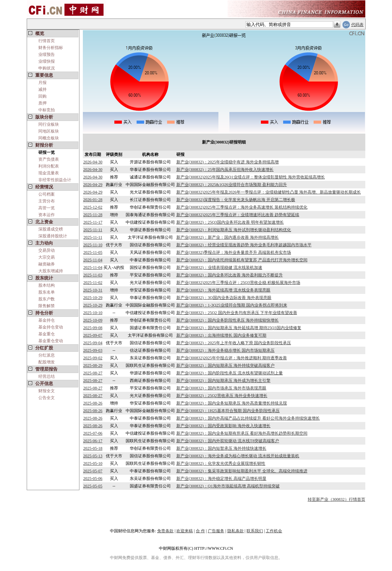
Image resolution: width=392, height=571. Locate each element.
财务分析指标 (51, 48)
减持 (42, 89)
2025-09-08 (93, 328)
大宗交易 (47, 257)
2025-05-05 (93, 486)
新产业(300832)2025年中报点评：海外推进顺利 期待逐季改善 (232, 358)
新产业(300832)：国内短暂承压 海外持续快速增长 (221, 448)
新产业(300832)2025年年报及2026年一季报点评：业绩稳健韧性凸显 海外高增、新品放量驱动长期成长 (269, 192)
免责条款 (165, 531)
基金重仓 (47, 334)
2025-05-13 (93, 456)
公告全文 (47, 398)
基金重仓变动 (51, 341)
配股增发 (47, 362)
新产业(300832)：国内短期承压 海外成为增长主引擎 (223, 381)
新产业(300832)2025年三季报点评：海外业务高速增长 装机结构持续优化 (242, 207)
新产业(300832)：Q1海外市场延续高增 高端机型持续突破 (228, 486)
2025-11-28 (93, 215)
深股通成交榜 (51, 229)
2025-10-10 (93, 313)
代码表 (357, 25)
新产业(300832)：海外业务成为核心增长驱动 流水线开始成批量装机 (238, 456)
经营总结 (47, 376)
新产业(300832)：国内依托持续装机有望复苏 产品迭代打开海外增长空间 (242, 260)
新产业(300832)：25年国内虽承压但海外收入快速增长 (225, 170)
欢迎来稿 (185, 531)
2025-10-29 (93, 298)
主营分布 (47, 201)
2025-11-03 (93, 275)
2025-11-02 (93, 283)
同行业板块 (49, 124)
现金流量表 (49, 173)
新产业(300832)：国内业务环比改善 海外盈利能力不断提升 (230, 275)
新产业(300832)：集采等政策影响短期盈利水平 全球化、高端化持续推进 (242, 471)
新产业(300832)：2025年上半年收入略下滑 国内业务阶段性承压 (234, 343)
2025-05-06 (93, 479)
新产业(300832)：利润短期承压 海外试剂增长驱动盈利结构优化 (234, 230)
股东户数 (47, 299)
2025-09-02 (93, 358)
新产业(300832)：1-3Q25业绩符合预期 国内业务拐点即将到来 (232, 305)
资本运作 (47, 215)
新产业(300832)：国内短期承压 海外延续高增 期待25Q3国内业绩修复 (239, 328)
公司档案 (47, 194)
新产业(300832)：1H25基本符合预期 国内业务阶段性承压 (228, 411)
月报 (42, 83)
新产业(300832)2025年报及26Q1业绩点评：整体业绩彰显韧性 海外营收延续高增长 (251, 177)
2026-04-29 (93, 185)
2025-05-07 (93, 471)
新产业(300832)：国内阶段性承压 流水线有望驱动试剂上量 (230, 373)
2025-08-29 (93, 365)
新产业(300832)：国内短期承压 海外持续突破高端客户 (225, 365)
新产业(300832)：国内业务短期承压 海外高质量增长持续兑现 (232, 403)
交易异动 (47, 250)
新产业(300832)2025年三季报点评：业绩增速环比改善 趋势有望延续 (238, 215)
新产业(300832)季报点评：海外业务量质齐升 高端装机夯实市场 (234, 252)
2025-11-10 (93, 245)
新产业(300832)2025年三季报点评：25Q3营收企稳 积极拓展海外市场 (238, 283)
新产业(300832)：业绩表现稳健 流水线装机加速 (219, 268)
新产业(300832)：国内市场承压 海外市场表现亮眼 (221, 388)
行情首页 (47, 41)
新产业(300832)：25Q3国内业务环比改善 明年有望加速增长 (230, 222)
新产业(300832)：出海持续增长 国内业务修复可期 (221, 335)
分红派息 (47, 355)
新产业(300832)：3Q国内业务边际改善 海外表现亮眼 (224, 298)
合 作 (200, 531)
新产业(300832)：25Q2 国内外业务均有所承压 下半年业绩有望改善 (237, 313)
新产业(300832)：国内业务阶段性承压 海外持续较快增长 (227, 320)
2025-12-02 (93, 207)
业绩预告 (47, 54)
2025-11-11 (93, 230)
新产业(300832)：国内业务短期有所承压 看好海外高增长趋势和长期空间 (242, 433)
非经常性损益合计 (55, 180)
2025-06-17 (93, 441)
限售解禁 (47, 306)
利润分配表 (49, 166)
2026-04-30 (93, 162)
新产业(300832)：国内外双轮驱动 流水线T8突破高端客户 (228, 441)
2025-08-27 (93, 373)
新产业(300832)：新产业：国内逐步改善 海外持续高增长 (227, 237)
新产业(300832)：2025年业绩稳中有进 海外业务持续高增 (227, 162)
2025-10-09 (93, 320)
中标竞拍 (47, 110)
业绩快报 (47, 61)
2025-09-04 (93, 343)
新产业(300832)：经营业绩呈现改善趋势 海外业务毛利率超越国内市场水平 (244, 245)
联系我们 (255, 531)
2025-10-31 (93, 290)
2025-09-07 (93, 335)
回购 (42, 96)
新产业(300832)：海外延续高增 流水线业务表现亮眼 (223, 290)
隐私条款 (236, 531)
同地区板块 (49, 131)
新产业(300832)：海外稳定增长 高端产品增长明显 (221, 479)
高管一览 (47, 208)
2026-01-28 (93, 200)
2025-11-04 (93, 260)
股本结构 (47, 285)
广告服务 (216, 531)
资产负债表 (49, 159)
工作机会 (274, 531)
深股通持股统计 (53, 236)
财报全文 (47, 391)
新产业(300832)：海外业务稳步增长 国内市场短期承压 (225, 350)
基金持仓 (47, 320)
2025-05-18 (93, 448)
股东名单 (47, 292)
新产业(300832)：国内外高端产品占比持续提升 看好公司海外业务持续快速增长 (248, 418)
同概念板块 (49, 138)
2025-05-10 (93, 463)
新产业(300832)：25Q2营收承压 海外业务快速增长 (222, 396)
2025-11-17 (93, 222)
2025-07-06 (93, 433)
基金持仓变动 (51, 327)
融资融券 (47, 264)
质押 (42, 103)
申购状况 (47, 68)
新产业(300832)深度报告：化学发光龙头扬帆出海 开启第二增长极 (236, 200)
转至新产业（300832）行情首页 (337, 499)
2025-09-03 (93, 350)
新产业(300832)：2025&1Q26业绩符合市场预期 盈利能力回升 (232, 185)
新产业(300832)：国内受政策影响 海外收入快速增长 (223, 426)
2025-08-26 (93, 403)
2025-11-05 (93, 252)
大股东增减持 (51, 271)
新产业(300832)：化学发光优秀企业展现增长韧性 (221, 463)
